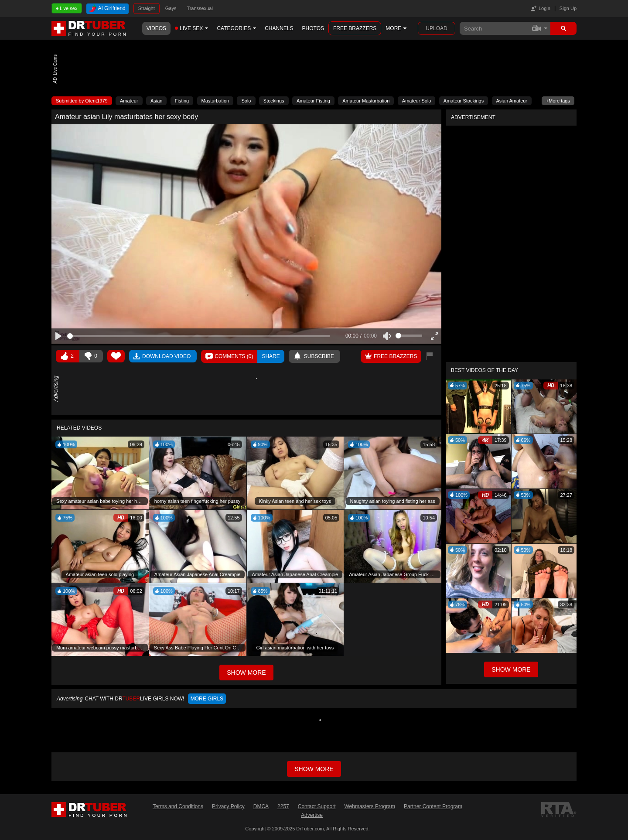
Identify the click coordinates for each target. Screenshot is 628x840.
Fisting (182, 101)
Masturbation (215, 101)
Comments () (234, 356)
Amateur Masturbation (366, 101)
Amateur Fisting (313, 101)
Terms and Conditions (178, 806)
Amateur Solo (417, 101)
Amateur (129, 101)
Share (271, 356)
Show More (511, 669)
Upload (436, 28)
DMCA (261, 806)
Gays (171, 8)
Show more (314, 769)
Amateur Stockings (464, 101)
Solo (246, 101)
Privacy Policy (228, 806)
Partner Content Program (433, 806)
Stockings (274, 101)
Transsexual (200, 8)
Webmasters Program (369, 806)
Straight (147, 8)
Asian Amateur (512, 101)
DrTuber (89, 28)
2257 (283, 806)
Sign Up (568, 8)
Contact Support (317, 806)
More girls (207, 699)
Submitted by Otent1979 (82, 101)
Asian (157, 101)
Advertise (312, 815)
